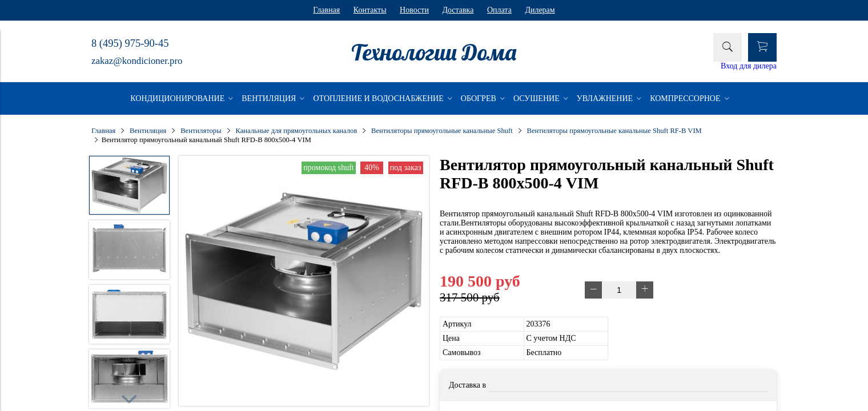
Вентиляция (148, 131)
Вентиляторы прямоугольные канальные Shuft (442, 131)
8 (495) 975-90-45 (130, 43)
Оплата (499, 10)
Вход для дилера (749, 66)
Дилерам (540, 10)
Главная (326, 10)
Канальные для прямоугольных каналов (296, 131)
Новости (414, 10)
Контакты (370, 10)
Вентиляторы (201, 131)
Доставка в (467, 385)
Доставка (458, 10)
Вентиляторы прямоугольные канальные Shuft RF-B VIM (614, 131)
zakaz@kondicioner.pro (137, 61)
